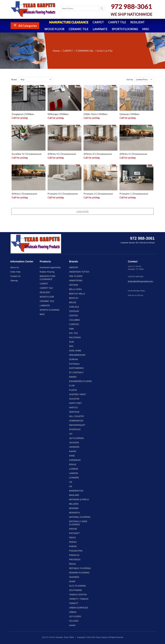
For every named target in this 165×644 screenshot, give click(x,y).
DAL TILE (73, 333)
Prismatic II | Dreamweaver (98, 194)
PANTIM (73, 529)
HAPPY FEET (75, 403)
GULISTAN (74, 399)
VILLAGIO (74, 621)
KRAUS (73, 465)
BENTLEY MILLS (77, 294)
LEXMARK (74, 478)
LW (71, 486)
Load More (83, 211)
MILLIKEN (74, 504)
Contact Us (15, 276)
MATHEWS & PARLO (79, 500)
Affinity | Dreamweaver (24, 194)
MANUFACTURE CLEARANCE (69, 22)
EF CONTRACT (76, 373)
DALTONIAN (75, 338)
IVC (71, 434)
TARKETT (74, 603)
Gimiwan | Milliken (129, 114)
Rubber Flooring (47, 272)
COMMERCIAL (85, 51)
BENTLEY (74, 298)
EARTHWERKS (76, 368)
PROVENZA (75, 560)
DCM (71, 342)
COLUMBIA (75, 320)
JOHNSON (74, 447)
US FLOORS (75, 617)
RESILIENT (137, 22)
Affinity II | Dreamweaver (133, 154)
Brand (14, 79)
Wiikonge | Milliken (58, 114)
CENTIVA (73, 316)
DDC (71, 346)
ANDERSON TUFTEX (79, 272)
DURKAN (73, 359)
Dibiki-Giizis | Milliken (96, 114)
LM (71, 482)
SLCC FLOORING (78, 586)
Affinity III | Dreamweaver (98, 154)
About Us (15, 267)
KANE (72, 456)
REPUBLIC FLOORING (80, 568)
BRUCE (73, 302)
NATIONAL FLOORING (80, 517)
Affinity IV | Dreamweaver (62, 154)
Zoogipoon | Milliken (23, 114)
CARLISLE (74, 307)
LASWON (74, 469)
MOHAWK (74, 508)
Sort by (130, 79)
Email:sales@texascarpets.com (141, 281)
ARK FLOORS (76, 276)
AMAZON (73, 267)
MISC (146, 29)
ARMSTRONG (76, 281)
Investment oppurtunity (50, 267)
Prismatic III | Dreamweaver (63, 194)
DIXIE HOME (75, 351)
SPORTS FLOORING (125, 29)
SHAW (72, 581)
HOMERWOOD (76, 421)
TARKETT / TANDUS (79, 599)
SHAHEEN (74, 577)
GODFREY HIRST (78, 394)
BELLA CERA (75, 289)
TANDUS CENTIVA (78, 595)
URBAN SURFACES (79, 608)
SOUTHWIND (75, 590)
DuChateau (74, 364)
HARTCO (73, 408)
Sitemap (14, 281)
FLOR (72, 386)
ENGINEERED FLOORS (80, 381)
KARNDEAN (75, 460)
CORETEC (74, 324)
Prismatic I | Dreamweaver (134, 194)
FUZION (73, 390)
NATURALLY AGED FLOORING (78, 523)
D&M (71, 329)
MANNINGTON (76, 491)
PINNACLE (74, 555)
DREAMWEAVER (77, 355)
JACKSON (74, 443)
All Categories (28, 26)
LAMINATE (100, 29)
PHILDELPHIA (76, 551)
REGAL (73, 564)
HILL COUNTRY (77, 416)
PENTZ (72, 538)
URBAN (73, 612)
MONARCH (74, 513)
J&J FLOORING (77, 438)
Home (56, 51)
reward (72, 625)
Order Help (15, 272)
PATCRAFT (74, 533)
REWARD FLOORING (79, 573)
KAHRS (73, 451)
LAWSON (74, 473)
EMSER (73, 377)
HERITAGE (74, 412)
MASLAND (74, 495)
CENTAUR (74, 311)
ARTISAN (74, 285)
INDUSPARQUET (77, 425)
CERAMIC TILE (79, 29)
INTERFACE (75, 429)
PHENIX (73, 546)
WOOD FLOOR (54, 29)
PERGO (73, 542)
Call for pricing (20, 118)
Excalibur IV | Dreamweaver (27, 154)
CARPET (98, 22)
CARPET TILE (117, 22)
